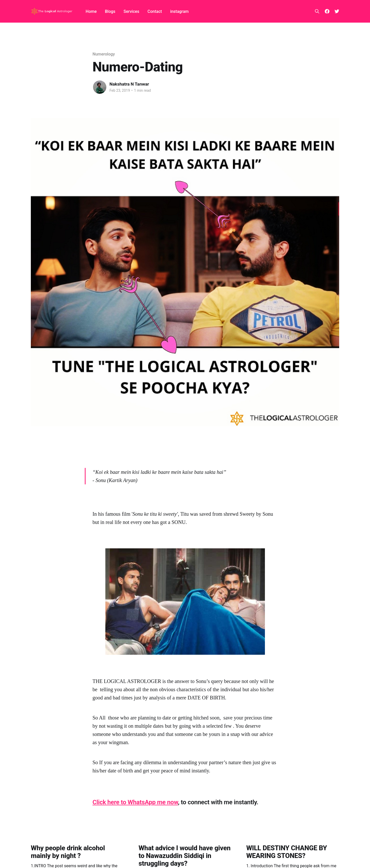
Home (91, 11)
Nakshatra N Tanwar (129, 84)
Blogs (110, 11)
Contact (155, 11)
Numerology (104, 54)
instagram (179, 11)
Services (131, 11)
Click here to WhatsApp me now (135, 802)
